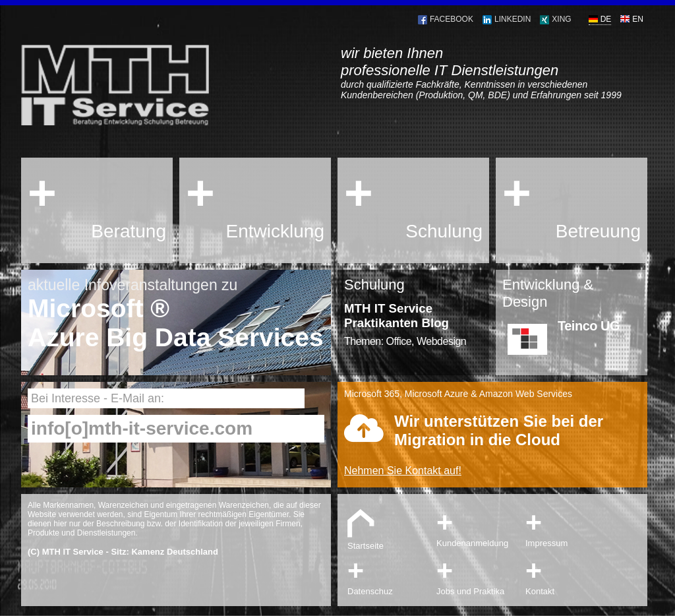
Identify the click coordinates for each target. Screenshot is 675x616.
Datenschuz (390, 575)
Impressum (568, 527)
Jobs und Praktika (479, 575)
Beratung (129, 231)
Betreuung (598, 231)
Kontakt (568, 575)
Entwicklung (275, 231)
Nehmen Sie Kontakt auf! (403, 471)
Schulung (444, 231)
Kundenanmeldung (479, 527)
